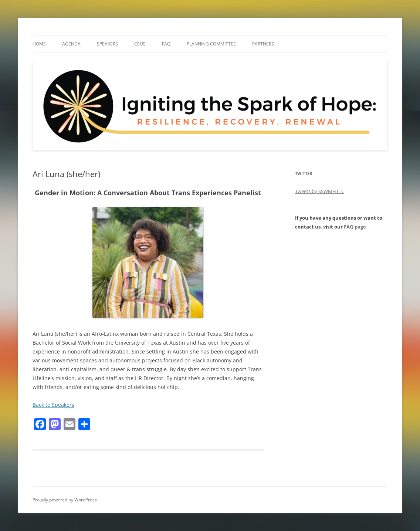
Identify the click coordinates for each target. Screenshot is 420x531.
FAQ (166, 44)
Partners (263, 44)
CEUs (140, 44)
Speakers (107, 44)
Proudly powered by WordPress (65, 500)
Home (39, 44)
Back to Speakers (53, 405)
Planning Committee (211, 44)
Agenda (71, 44)
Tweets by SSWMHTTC (320, 191)
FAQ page (355, 227)
